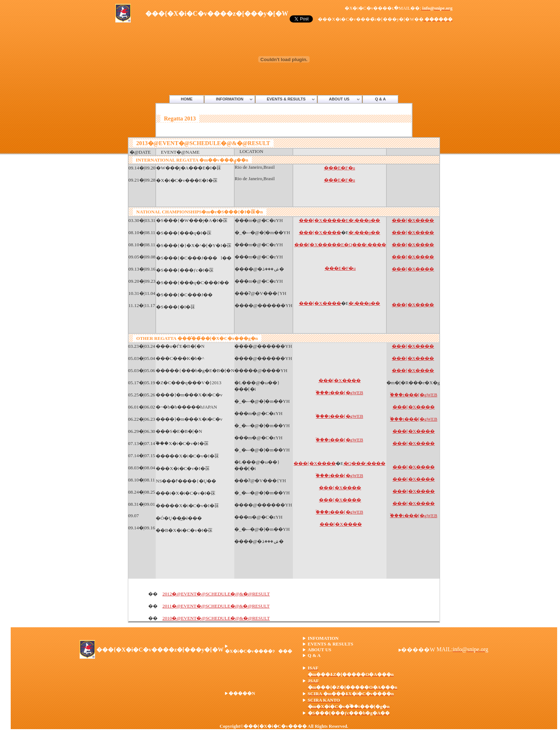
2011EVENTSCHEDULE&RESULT (216, 606)
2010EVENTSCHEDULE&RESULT (216, 618)
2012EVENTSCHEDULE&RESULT (216, 594)
